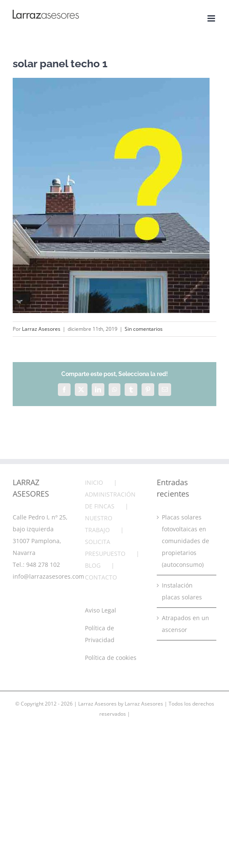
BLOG (93, 565)
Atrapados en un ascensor (185, 624)
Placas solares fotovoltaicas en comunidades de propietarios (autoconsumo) (185, 541)
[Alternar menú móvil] (212, 18)
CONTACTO (101, 577)
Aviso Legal (101, 610)
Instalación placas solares (182, 591)
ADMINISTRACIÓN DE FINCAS (110, 500)
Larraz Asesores (41, 329)
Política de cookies (111, 658)
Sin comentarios (144, 329)
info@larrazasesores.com (48, 576)
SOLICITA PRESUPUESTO (105, 548)
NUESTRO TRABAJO (99, 524)
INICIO (94, 482)
